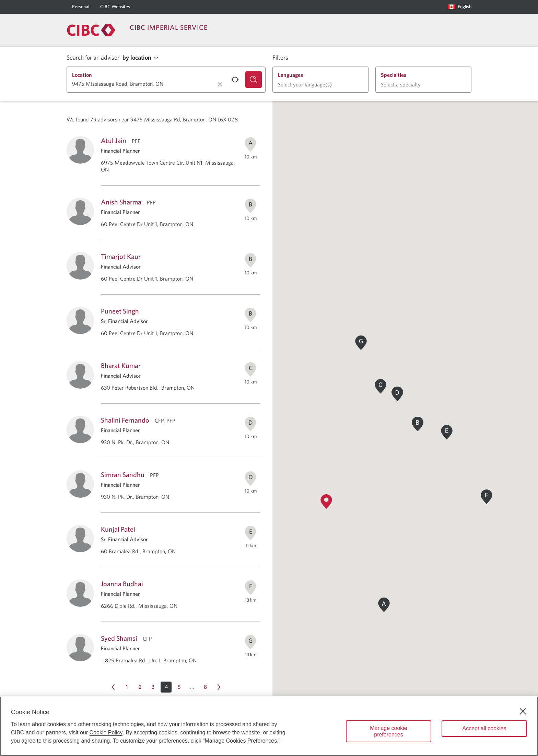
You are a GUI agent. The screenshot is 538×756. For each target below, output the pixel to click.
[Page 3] (153, 687)
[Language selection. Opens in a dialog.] (460, 7)
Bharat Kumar (121, 365)
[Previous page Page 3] (113, 687)
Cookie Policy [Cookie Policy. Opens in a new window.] (106, 733)
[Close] (523, 711)
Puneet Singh (120, 311)
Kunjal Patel (118, 529)
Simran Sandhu (123, 475)
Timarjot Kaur (121, 256)
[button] (142, 58)
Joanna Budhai (122, 584)
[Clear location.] (220, 84)
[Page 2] (140, 687)
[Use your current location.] (235, 80)
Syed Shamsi (119, 638)
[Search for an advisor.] (254, 80)
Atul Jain (114, 140)
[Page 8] (205, 687)
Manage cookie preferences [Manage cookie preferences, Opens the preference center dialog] (389, 731)
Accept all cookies (484, 728)
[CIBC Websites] (115, 7)
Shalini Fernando (125, 420)
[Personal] (81, 7)
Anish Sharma (121, 202)
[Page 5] (179, 687)
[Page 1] (127, 687)
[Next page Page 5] (219, 687)
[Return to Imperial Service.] (91, 30)
